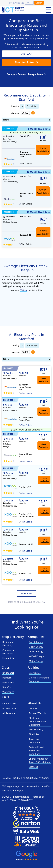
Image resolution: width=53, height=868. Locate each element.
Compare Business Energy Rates (26, 74)
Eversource (35, 673)
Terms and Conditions (35, 741)
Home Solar (9, 658)
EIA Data (24, 290)
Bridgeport (8, 673)
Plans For (15, 113)
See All (6, 697)
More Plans (27, 593)
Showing (15, 106)
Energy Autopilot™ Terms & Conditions (39, 760)
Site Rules (34, 734)
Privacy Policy (36, 730)
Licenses (33, 767)
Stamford (7, 687)
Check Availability (43, 232)
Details (26, 164)
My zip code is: (17, 3)
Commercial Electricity (9, 652)
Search (39, 3)
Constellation (36, 642)
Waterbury (8, 692)
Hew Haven (8, 682)
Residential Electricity (8, 644)
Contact (33, 709)
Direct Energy (36, 647)
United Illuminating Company (39, 679)
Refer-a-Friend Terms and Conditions (37, 751)
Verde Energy (36, 652)
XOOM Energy (36, 656)
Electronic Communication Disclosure (37, 721)
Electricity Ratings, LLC (14, 790)
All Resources (9, 713)
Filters (6, 120)
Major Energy (36, 661)
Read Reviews (10, 709)
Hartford (7, 678)
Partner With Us (37, 713)
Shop (26, 62)
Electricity (31, 106)
